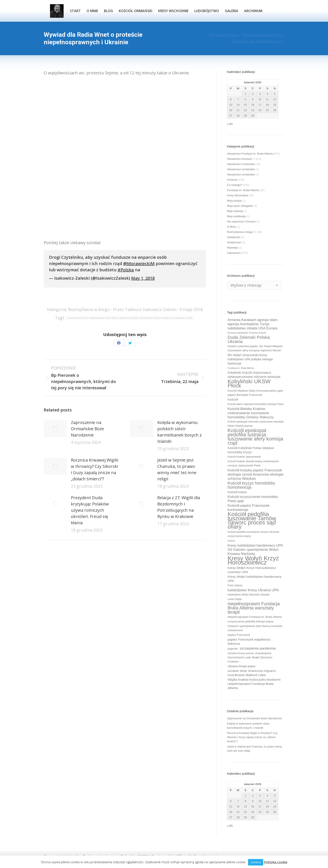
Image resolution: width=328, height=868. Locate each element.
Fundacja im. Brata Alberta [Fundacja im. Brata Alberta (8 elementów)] (241, 368)
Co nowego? (235, 185)
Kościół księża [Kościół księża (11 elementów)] (237, 492)
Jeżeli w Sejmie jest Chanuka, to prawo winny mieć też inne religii (177, 469)
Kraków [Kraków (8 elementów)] (231, 541)
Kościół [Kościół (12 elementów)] (233, 399)
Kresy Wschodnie (238, 195)
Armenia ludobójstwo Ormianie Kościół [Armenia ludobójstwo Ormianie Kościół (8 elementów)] (247, 333)
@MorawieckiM (139, 263)
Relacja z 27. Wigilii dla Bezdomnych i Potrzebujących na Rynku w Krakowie (179, 507)
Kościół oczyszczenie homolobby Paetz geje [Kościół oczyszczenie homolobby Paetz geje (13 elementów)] (253, 499)
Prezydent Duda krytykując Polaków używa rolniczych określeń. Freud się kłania (90, 510)
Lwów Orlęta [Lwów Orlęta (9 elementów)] (235, 599)
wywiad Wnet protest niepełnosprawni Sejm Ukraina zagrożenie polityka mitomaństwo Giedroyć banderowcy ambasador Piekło (130, 318)
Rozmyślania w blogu (89, 309)
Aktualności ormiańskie (241, 164)
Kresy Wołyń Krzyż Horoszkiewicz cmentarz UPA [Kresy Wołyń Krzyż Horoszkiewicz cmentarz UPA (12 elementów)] (252, 570)
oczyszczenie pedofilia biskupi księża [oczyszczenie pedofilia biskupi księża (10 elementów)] (250, 621)
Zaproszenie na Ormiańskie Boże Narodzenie (87, 429)
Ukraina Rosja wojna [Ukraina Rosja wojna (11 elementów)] (241, 666)
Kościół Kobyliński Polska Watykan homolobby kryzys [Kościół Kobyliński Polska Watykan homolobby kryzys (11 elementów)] (251, 450)
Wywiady (232, 248)
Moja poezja (234, 201)
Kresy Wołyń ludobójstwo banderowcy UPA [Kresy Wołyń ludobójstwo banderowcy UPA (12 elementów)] (255, 579)
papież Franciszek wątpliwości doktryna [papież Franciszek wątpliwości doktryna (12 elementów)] (249, 641)
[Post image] (55, 429)
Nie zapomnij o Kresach (241, 221)
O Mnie (231, 227)
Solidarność (234, 242)
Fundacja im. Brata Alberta (243, 190)
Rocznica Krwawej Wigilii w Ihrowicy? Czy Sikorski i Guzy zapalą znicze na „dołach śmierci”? (95, 469)
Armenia (232, 180)
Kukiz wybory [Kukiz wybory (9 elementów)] (235, 585)
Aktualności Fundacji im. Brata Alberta (250, 154)
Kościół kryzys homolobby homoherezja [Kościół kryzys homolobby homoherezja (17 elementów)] (251, 485)
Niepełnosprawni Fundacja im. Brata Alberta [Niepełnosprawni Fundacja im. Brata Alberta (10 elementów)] (255, 617)
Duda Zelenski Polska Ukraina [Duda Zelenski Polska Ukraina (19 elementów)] (249, 339)
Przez (145, 309)
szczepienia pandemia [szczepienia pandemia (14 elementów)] (258, 648)
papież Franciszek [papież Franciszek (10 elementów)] (239, 635)
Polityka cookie (276, 862)
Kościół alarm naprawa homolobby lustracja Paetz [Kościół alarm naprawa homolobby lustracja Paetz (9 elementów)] (256, 404)
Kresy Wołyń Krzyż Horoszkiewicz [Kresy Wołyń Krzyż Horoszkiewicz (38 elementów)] (253, 560)
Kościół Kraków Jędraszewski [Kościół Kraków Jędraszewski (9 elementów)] (244, 457)
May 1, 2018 (143, 278)
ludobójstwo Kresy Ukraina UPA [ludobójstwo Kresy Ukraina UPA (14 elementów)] (253, 590)
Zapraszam (234, 253)
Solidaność (234, 237)
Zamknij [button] (256, 862)
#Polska (126, 270)
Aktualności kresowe (239, 159)
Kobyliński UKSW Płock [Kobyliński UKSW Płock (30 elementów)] (249, 383)
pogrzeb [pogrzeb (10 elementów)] (233, 649)
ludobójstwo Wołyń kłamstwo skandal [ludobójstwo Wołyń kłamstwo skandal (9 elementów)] (249, 595)
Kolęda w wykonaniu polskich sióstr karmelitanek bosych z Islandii (179, 432)
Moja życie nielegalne (240, 206)
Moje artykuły (235, 211)
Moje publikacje (236, 216)
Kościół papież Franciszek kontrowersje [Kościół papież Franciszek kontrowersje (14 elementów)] (249, 508)
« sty (230, 124)
